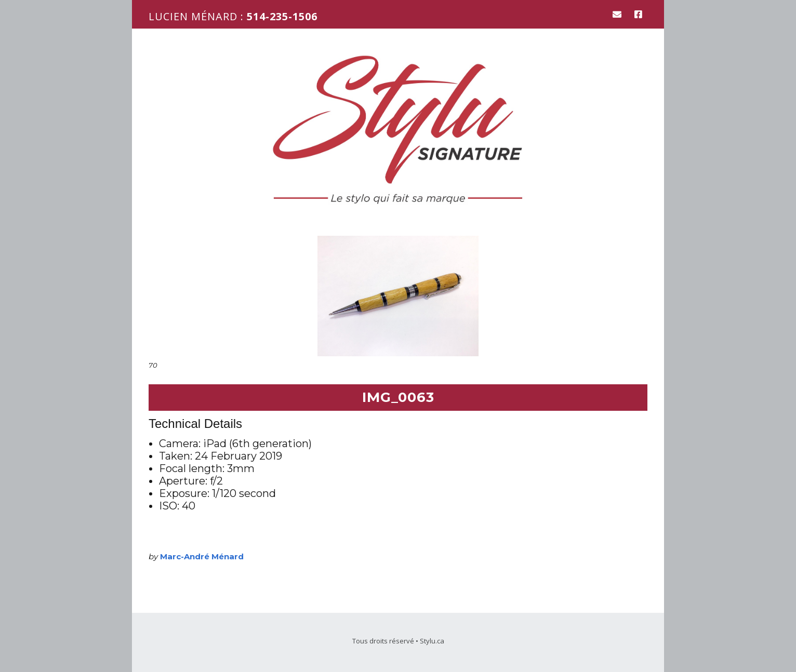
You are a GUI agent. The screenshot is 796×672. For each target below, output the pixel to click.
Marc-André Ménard (202, 556)
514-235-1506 (282, 16)
